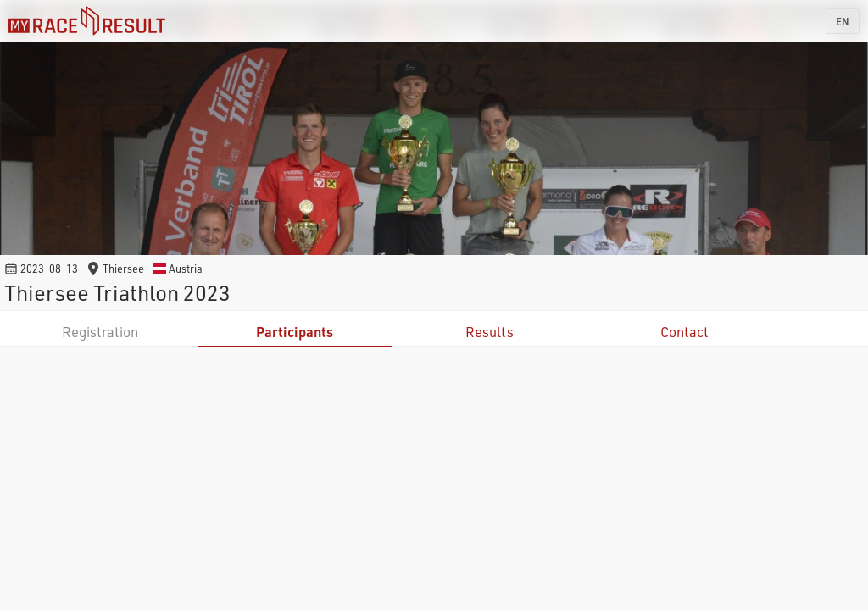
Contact (684, 332)
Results (490, 332)
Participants (295, 332)
